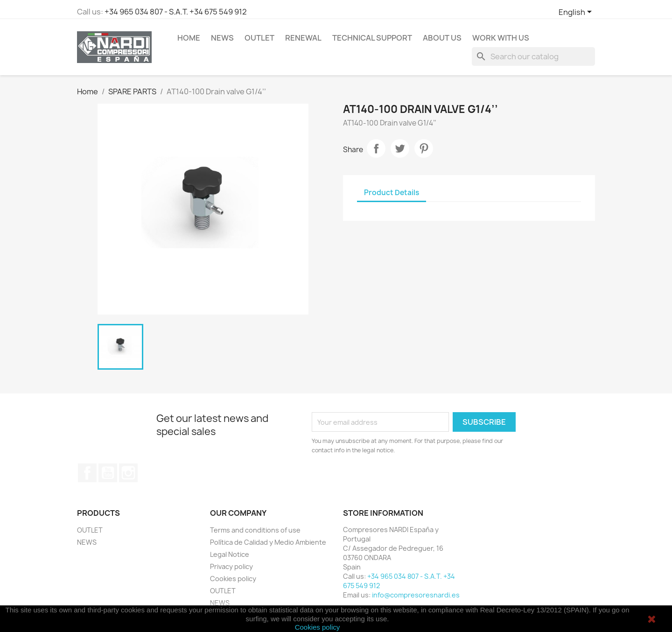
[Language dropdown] (577, 13)
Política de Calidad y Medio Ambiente (268, 542)
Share (376, 148)
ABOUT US (442, 38)
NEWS (222, 38)
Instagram (128, 473)
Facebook (87, 473)
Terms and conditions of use (255, 530)
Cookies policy (233, 579)
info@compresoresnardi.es (416, 595)
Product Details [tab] (392, 193)
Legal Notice (230, 554)
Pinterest (424, 148)
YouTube (108, 473)
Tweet (400, 148)
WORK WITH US (501, 38)
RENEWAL (303, 38)
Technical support (372, 38)
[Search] (533, 56)
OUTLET (259, 38)
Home (189, 38)
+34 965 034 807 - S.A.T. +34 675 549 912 (176, 12)
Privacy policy (231, 566)
